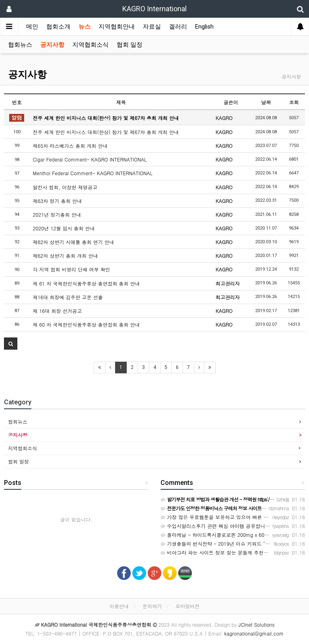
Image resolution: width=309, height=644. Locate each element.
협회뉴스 (20, 45)
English (204, 27)
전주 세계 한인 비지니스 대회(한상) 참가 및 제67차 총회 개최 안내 (106, 118)
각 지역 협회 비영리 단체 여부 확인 (72, 269)
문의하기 (152, 606)
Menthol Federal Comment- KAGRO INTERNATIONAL (93, 173)
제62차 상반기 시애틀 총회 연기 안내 (74, 242)
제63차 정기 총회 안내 (58, 201)
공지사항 (52, 45)
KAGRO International (154, 9)
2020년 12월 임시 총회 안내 (64, 228)
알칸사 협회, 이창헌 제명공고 (65, 187)
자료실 (152, 27)
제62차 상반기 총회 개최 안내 (66, 256)
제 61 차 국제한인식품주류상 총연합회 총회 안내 (87, 283)
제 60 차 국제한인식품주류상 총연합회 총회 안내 (87, 324)
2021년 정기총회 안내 (57, 214)
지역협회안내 (117, 27)
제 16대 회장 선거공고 (58, 311)
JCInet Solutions (257, 624)
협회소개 (58, 27)
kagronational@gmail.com (254, 633)
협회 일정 (130, 45)
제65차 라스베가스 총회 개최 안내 (70, 146)
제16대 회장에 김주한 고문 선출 (68, 297)
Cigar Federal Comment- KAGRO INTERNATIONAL (90, 159)
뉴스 (84, 27)
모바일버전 (187, 606)
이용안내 (119, 606)
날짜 (266, 102)
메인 (32, 27)
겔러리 (178, 27)
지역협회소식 (91, 45)
